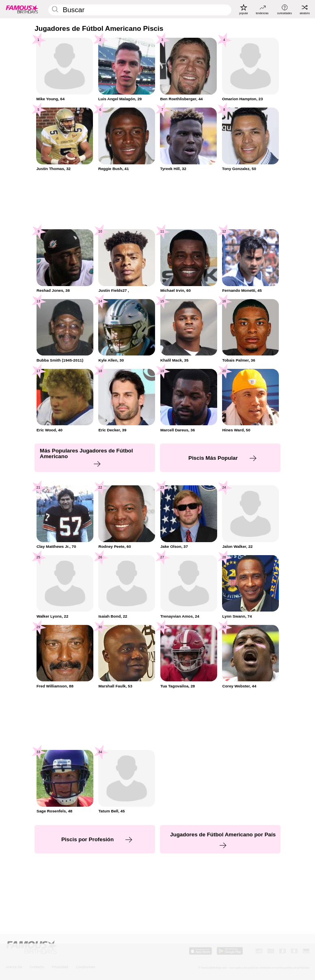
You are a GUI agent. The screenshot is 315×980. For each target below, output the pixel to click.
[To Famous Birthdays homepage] (22, 9)
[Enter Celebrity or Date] (140, 10)
